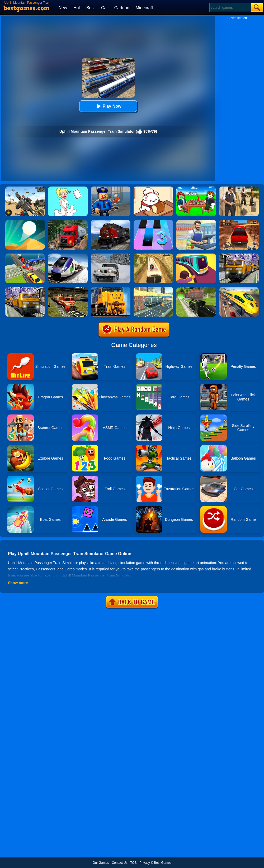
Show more (18, 583)
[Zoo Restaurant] (153, 188)
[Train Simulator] (196, 289)
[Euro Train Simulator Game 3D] (239, 289)
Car (105, 8)
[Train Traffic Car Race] (25, 255)
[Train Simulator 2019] (68, 255)
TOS (133, 863)
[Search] (230, 8)
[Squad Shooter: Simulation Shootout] (25, 188)
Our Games (101, 863)
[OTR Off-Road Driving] (239, 222)
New (63, 8)
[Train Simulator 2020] (68, 289)
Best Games (163, 863)
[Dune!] (25, 222)
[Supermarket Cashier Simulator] (196, 222)
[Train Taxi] (196, 255)
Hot (77, 8)
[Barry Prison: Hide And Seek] (111, 188)
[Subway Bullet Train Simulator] (25, 289)
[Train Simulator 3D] (111, 289)
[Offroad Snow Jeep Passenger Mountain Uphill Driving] (111, 255)
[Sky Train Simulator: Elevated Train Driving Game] (153, 289)
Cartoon (122, 8)
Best (91, 8)
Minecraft (144, 8)
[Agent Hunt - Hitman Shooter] (239, 188)
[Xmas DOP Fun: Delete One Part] (68, 188)
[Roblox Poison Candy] (196, 188)
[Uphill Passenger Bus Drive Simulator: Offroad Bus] (153, 255)
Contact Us (119, 863)
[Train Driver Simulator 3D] (111, 222)
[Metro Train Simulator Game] (239, 255)
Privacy (145, 863)
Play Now (108, 106)
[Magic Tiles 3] (153, 222)
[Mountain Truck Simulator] (68, 222)
